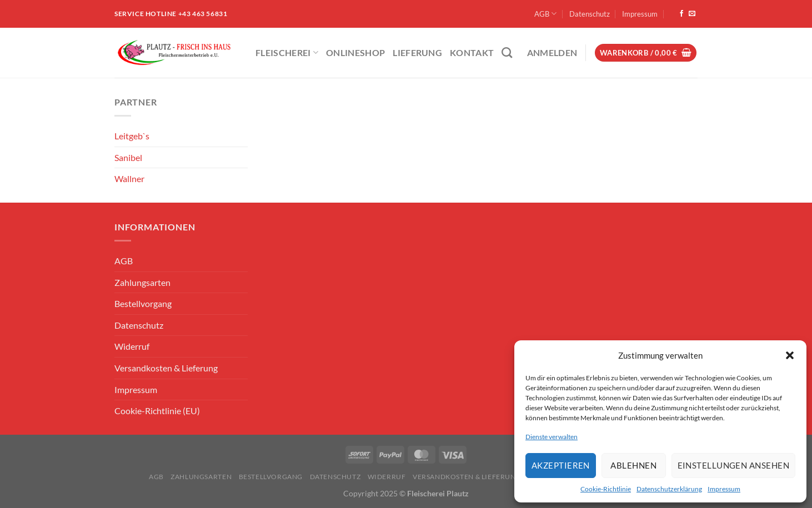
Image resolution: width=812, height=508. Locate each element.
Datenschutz (590, 14)
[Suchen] (507, 52)
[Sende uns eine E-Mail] (692, 14)
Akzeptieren (561, 465)
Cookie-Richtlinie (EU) (157, 411)
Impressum (724, 489)
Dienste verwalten (552, 437)
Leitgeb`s (132, 136)
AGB (545, 14)
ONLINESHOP (355, 52)
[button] (790, 355)
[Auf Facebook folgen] (681, 14)
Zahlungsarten (142, 282)
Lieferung (417, 52)
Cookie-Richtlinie (606, 489)
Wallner (129, 178)
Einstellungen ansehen (733, 465)
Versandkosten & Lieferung (166, 368)
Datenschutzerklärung (669, 489)
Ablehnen (633, 465)
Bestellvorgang (143, 303)
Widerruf (132, 346)
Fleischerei (287, 52)
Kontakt (472, 52)
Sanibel (128, 157)
